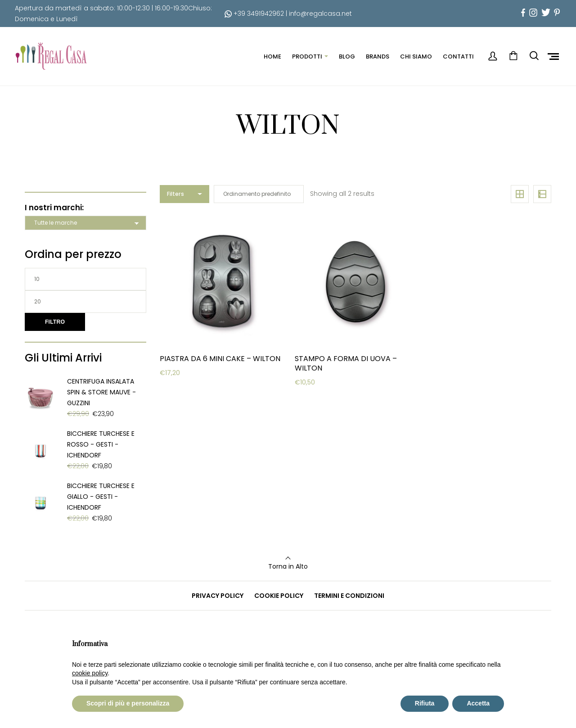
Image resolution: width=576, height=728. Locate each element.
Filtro (55, 322)
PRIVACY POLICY (218, 596)
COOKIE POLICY (279, 596)
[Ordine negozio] (259, 194)
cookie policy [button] (90, 673)
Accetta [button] (478, 703)
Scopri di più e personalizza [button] (128, 703)
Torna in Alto (288, 566)
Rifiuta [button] (425, 703)
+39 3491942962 (254, 14)
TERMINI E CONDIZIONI (349, 596)
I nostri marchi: (54, 208)
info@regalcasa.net (320, 14)
